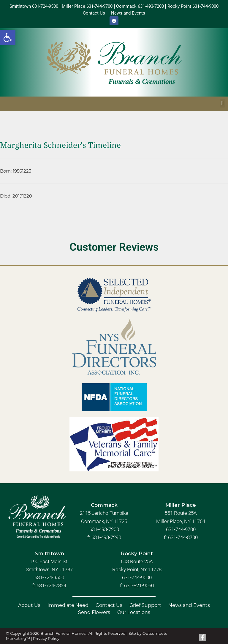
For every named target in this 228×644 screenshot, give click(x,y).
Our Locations (134, 612)
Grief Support (145, 605)
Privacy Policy (46, 638)
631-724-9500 (49, 577)
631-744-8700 (183, 537)
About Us (29, 605)
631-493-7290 (106, 537)
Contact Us (109, 605)
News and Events (189, 605)
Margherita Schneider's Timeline (60, 145)
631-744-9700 (181, 529)
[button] (8, 37)
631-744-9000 (137, 577)
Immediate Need (68, 605)
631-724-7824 (51, 585)
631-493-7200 (104, 529)
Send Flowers (94, 612)
